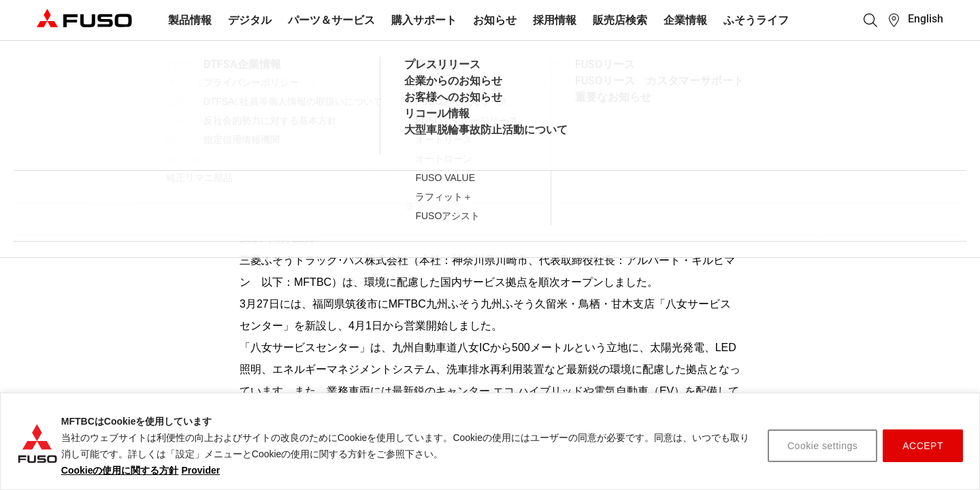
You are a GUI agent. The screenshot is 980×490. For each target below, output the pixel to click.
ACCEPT (923, 446)
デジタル (250, 20)
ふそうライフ (756, 20)
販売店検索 (620, 20)
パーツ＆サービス (331, 20)
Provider (200, 470)
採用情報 (555, 20)
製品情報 (190, 20)
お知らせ (495, 20)
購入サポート (424, 20)
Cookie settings (822, 446)
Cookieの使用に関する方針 (120, 470)
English (926, 19)
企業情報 (685, 20)
